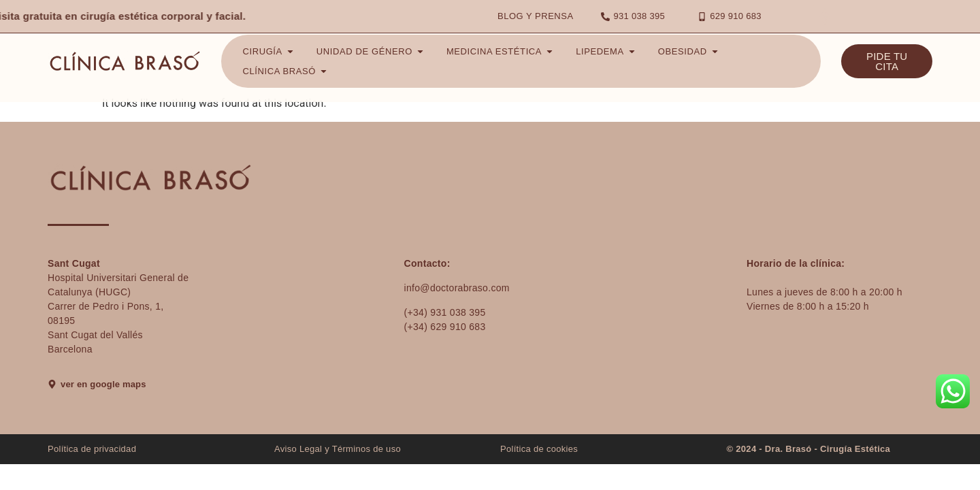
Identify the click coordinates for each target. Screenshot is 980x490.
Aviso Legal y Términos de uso (338, 449)
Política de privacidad (92, 449)
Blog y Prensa (536, 16)
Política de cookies (539, 449)
